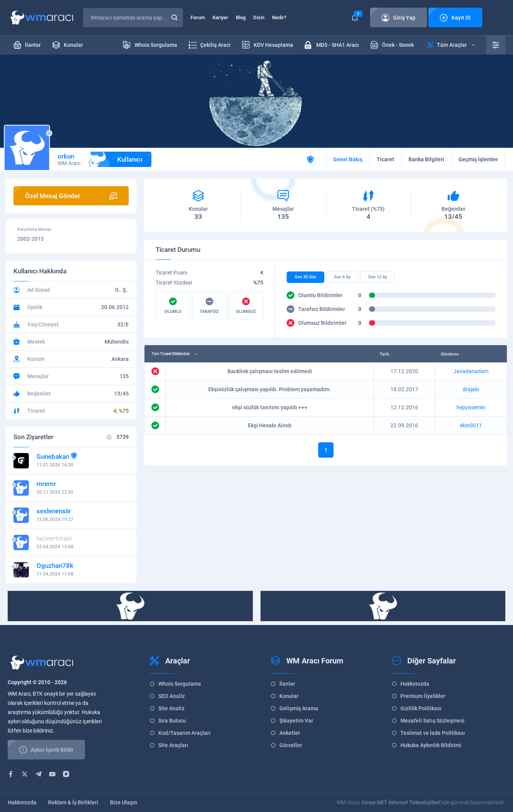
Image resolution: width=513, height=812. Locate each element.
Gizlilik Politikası (421, 708)
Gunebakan (53, 456)
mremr (46, 484)
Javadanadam (471, 371)
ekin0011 (471, 425)
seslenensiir (54, 511)
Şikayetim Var (296, 721)
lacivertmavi (54, 538)
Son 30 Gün (305, 277)
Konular (289, 696)
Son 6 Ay (342, 277)
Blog (241, 17)
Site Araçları (173, 745)
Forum (198, 17)
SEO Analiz (172, 696)
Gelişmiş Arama (299, 708)
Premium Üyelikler (423, 696)
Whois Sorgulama (180, 684)
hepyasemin (471, 407)
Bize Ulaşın (124, 802)
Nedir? (279, 17)
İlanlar (287, 684)
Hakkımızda (415, 684)
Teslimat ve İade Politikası (433, 733)
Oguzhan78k (55, 566)
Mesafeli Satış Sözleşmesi (432, 721)
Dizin (259, 17)
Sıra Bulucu (172, 721)
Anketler (290, 733)
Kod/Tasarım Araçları (184, 733)
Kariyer (220, 17)
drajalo (471, 389)
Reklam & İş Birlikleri (73, 802)
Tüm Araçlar (451, 45)
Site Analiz (171, 708)
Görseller (291, 745)
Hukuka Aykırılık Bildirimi (431, 745)
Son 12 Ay (378, 277)
